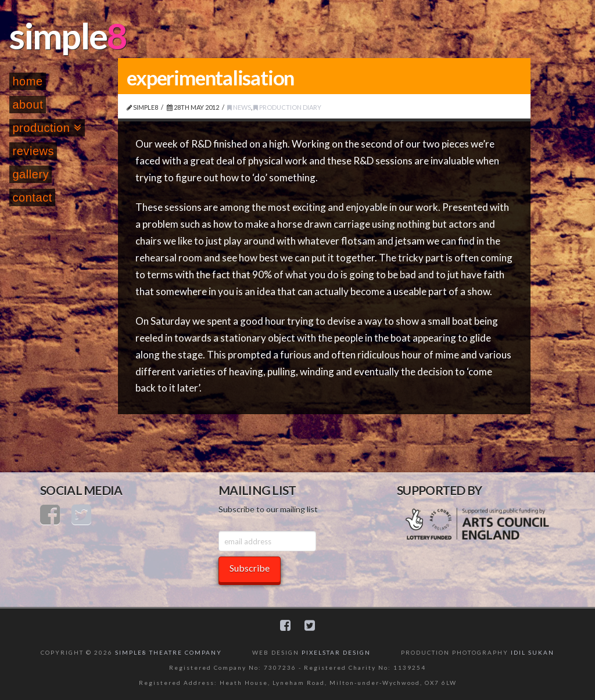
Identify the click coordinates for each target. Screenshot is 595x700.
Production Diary (287, 107)
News (239, 107)
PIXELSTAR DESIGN (336, 652)
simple (58, 35)
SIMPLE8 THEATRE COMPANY (169, 652)
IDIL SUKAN (533, 652)
